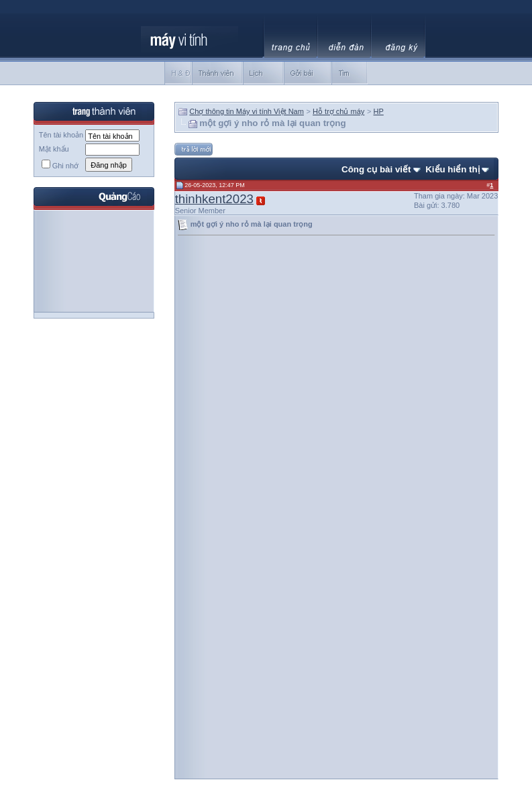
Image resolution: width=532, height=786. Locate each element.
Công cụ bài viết (376, 169)
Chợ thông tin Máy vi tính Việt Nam (247, 111)
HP (379, 111)
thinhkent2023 (214, 199)
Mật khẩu (54, 149)
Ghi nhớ (60, 166)
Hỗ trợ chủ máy (338, 111)
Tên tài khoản (61, 135)
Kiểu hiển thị (452, 169)
